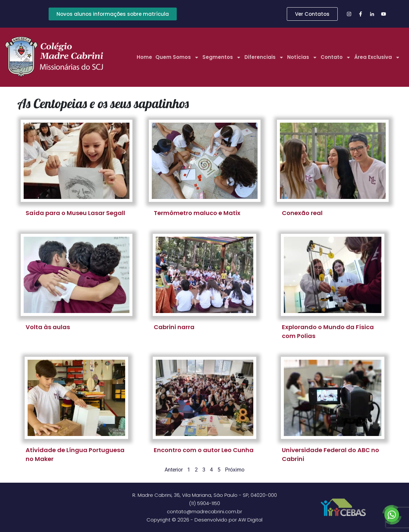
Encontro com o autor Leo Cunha (204, 450)
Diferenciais (264, 57)
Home (144, 57)
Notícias (302, 57)
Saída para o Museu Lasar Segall (75, 213)
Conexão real (302, 213)
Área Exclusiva (377, 57)
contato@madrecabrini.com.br (204, 511)
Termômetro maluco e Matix (197, 213)
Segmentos (222, 57)
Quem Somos (177, 57)
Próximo (235, 470)
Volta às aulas (48, 327)
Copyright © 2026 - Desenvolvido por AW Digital (204, 520)
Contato (336, 57)
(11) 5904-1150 (204, 503)
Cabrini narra (174, 327)
